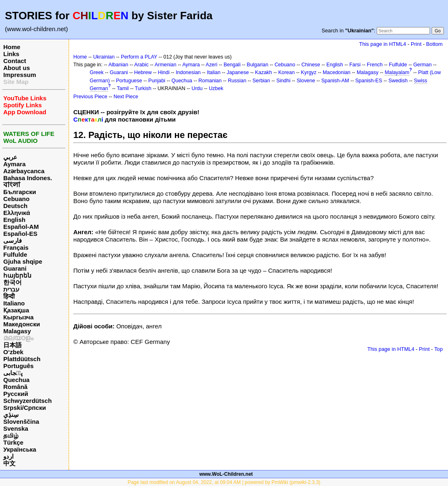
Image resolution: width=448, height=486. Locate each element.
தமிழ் (11, 435)
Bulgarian (258, 65)
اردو (8, 456)
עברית (11, 289)
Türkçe (13, 442)
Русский (16, 394)
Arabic (141, 65)
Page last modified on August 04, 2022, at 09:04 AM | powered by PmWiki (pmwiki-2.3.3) (224, 482)
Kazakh (264, 72)
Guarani (15, 268)
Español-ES (20, 234)
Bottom (434, 44)
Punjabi (157, 81)
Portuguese (129, 81)
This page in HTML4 (383, 44)
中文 (9, 463)
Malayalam (397, 72)
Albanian (118, 65)
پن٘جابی (13, 373)
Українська (20, 449)
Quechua (16, 380)
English (14, 220)
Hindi (164, 72)
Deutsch (15, 206)
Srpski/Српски (25, 408)
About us (17, 68)
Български (20, 192)
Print (416, 44)
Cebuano (16, 199)
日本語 (12, 345)
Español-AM (21, 227)
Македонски (22, 324)
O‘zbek (13, 352)
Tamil (123, 88)
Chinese (311, 65)
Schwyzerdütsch (27, 401)
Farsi (355, 65)
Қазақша (16, 310)
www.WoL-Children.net (226, 474)
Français (16, 248)
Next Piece (126, 97)
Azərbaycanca (24, 171)
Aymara (14, 164)
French (375, 65)
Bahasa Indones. (28, 178)
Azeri (211, 65)
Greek (97, 72)
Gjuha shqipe (23, 261)
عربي (10, 157)
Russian (237, 81)
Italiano (14, 303)
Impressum (20, 75)
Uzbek (216, 88)
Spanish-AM (335, 81)
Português (18, 366)
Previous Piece (90, 97)
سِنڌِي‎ (11, 415)
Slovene (306, 81)
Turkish (143, 88)
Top (438, 349)
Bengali (232, 65)
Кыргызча (18, 317)
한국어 (12, 282)
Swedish (398, 81)
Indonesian (188, 72)
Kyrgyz (309, 72)
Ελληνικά (17, 213)
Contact (15, 61)
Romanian (210, 81)
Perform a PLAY (139, 57)
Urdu (197, 88)
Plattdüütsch (22, 359)
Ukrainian (104, 57)
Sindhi (284, 81)
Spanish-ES (369, 81)
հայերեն (17, 275)
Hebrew (143, 72)
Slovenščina (21, 422)
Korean (286, 72)
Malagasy (17, 331)
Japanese (238, 72)
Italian (214, 72)
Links (11, 54)
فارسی (12, 241)
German (422, 65)
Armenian (165, 65)
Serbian (261, 81)
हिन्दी (9, 296)
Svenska (16, 428)
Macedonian (337, 72)
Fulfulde (15, 254)
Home (12, 47)
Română (15, 387)
